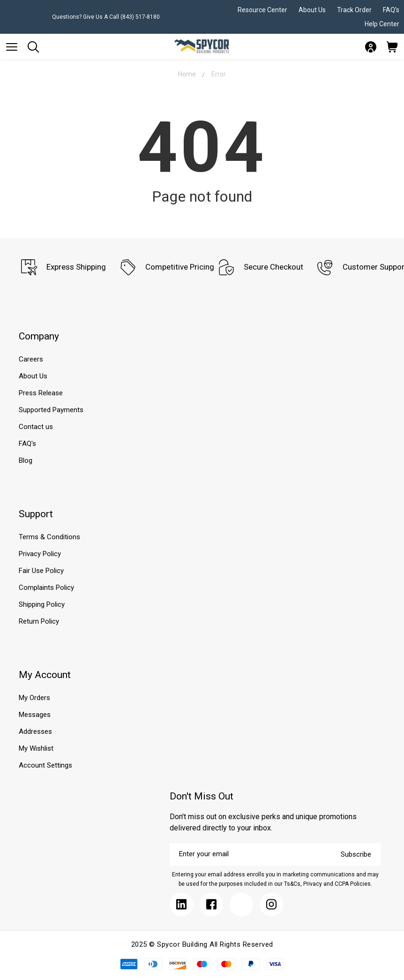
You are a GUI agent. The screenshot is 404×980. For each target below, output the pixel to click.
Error (219, 74)
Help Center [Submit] (382, 24)
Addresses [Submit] (35, 731)
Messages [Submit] (35, 715)
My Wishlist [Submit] (36, 748)
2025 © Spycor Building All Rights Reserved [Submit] (202, 944)
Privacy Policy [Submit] (40, 554)
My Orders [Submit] (34, 698)
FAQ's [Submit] (391, 10)
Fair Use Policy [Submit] (41, 571)
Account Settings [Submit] (45, 765)
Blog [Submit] (26, 460)
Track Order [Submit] (354, 10)
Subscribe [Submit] (356, 854)
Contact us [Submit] (36, 427)
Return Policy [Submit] (39, 621)
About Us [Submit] (312, 10)
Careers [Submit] (31, 359)
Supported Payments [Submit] (51, 410)
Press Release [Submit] (41, 393)
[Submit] (12, 47)
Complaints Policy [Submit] (46, 588)
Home (187, 74)
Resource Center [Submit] (262, 10)
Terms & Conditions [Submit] (49, 537)
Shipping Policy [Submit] (42, 604)
